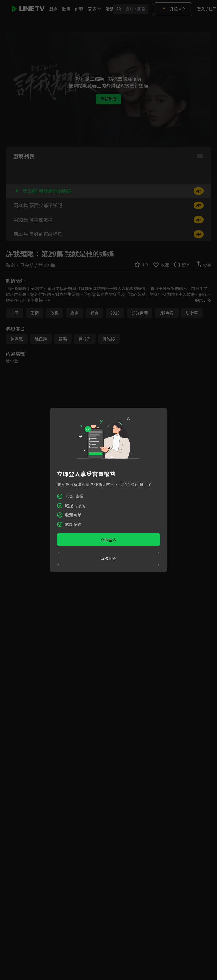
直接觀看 (108, 558)
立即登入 (108, 540)
